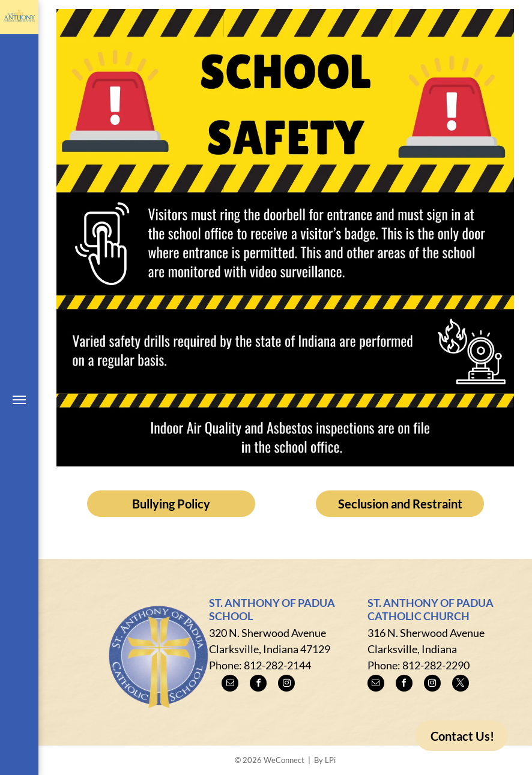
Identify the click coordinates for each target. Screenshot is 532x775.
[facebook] (258, 685)
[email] (230, 685)
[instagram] (286, 685)
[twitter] (461, 685)
